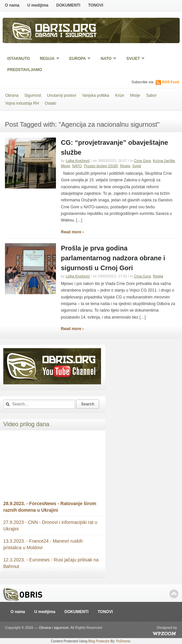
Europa (78, 59)
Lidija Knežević (78, 161)
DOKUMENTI (68, 5)
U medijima (38, 5)
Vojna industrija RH (22, 103)
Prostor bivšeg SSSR (101, 166)
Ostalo (51, 103)
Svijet (133, 59)
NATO (106, 59)
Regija (48, 59)
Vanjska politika (96, 95)
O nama (12, 5)
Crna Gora (142, 161)
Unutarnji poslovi (62, 95)
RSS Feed (171, 82)
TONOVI (96, 5)
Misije (135, 95)
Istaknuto (19, 59)
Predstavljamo (25, 70)
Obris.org (66, 29)
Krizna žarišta (164, 161)
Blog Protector (99, 641)
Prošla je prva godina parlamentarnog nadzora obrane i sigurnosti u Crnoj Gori (113, 258)
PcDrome (123, 641)
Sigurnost (33, 95)
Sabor (151, 95)
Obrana (12, 95)
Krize (120, 95)
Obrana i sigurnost (66, 36)
